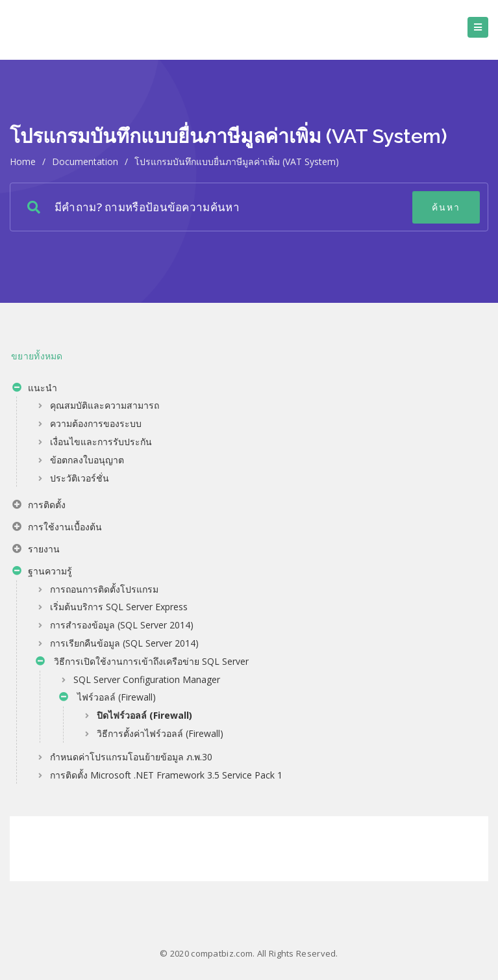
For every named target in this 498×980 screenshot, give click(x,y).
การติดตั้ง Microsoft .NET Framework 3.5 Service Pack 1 (166, 775)
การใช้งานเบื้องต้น (57, 528)
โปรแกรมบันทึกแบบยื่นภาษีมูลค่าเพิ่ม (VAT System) (237, 161)
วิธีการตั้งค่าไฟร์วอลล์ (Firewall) (160, 733)
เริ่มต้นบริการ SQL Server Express (119, 607)
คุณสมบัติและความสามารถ (105, 405)
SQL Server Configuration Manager (147, 679)
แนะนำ (35, 389)
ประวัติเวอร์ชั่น (80, 478)
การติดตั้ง (39, 506)
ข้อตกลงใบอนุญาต (87, 460)
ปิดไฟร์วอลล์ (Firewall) (144, 715)
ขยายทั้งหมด (37, 356)
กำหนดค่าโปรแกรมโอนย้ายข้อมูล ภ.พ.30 (131, 757)
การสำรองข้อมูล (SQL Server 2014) (122, 625)
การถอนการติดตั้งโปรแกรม (104, 589)
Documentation (85, 161)
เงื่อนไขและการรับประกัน (101, 442)
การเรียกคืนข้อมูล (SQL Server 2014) (124, 643)
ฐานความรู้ (42, 573)
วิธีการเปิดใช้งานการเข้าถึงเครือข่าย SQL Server (142, 663)
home (23, 161)
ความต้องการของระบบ (96, 423)
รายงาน (36, 550)
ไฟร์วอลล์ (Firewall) (107, 699)
